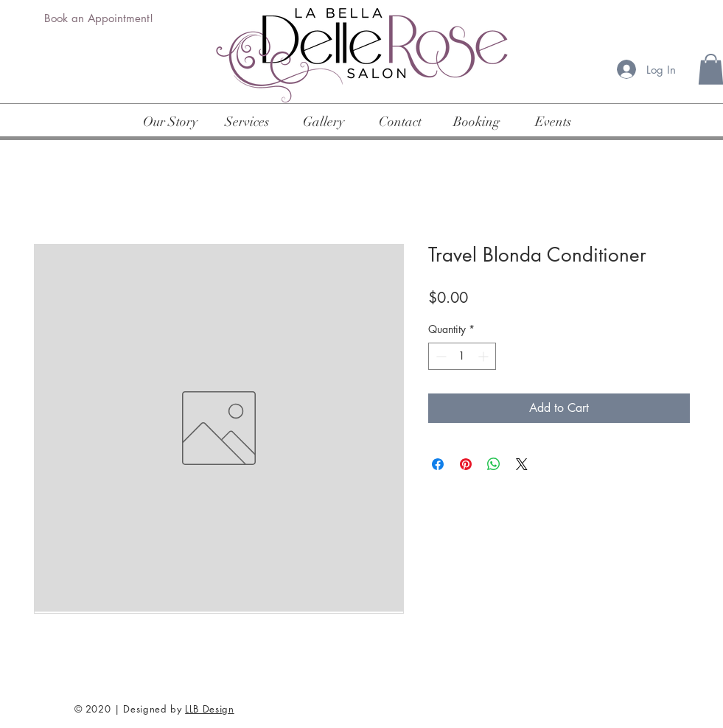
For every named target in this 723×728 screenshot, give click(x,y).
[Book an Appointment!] (100, 18)
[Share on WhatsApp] (494, 464)
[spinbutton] (462, 356)
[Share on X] (522, 464)
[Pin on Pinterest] (466, 464)
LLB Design (210, 709)
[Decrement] (440, 356)
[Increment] (485, 356)
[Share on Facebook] (438, 464)
